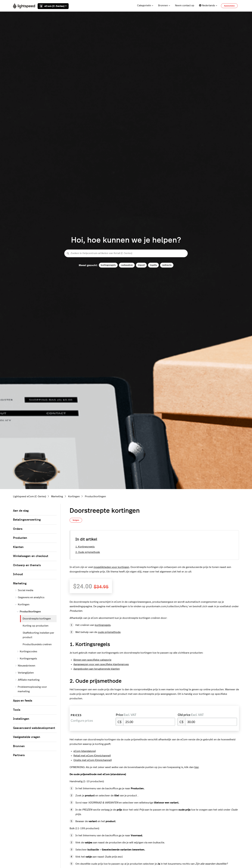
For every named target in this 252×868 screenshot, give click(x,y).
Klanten (18, 547)
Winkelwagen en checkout (31, 556)
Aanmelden (229, 6)
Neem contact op (185, 6)
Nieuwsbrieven (25, 666)
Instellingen (21, 719)
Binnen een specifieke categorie (92, 660)
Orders (18, 529)
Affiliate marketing (27, 680)
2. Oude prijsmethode (88, 552)
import (141, 265)
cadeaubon (127, 265)
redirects (167, 265)
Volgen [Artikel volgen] (76, 520)
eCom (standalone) (85, 751)
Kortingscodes (27, 651)
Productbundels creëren (37, 644)
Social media (24, 590)
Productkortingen (95, 496)
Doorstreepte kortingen (37, 619)
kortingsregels (108, 265)
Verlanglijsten (24, 673)
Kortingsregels (27, 659)
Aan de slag (21, 511)
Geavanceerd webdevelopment (34, 728)
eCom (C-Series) (53, 6)
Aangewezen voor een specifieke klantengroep (101, 664)
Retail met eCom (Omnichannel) (92, 756)
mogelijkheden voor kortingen (111, 567)
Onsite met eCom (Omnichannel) (93, 760)
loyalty (153, 265)
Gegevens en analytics (30, 597)
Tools (17, 710)
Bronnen (164, 6)
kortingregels (103, 625)
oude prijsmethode (109, 632)
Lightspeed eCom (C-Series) (29, 496)
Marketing (57, 496)
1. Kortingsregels (85, 547)
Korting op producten (36, 626)
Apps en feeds (23, 701)
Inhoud (18, 574)
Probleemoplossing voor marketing (31, 689)
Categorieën (145, 6)
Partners (19, 755)
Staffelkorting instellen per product (38, 635)
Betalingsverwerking (27, 520)
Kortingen (74, 496)
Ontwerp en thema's (27, 565)
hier (196, 767)
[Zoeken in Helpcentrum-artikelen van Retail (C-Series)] (126, 253)
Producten (20, 538)
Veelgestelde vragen (27, 737)
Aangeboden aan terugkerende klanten (97, 669)
